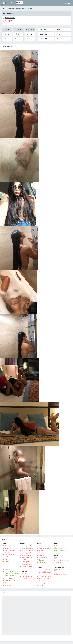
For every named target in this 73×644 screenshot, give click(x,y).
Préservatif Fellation (45, 570)
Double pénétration (11, 557)
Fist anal (59, 548)
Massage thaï (26, 553)
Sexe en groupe (10, 555)
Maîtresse (42, 546)
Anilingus (42, 585)
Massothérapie (27, 555)
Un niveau (8, 548)
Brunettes (60, 39)
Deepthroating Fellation (46, 576)
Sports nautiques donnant (62, 571)
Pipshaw (7, 583)
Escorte (7, 569)
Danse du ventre (27, 576)
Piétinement (43, 562)
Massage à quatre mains (28, 558)
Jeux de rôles (43, 558)
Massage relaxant (28, 564)
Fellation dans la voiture (44, 579)
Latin (59, 34)
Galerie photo (8, 46)
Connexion (67, 3)
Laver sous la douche (12, 580)
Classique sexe (10, 546)
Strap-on (42, 555)
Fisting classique (62, 546)
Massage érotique (28, 548)
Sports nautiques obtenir (62, 575)
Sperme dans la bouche (64, 558)
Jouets (7, 559)
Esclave (42, 553)
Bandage (42, 560)
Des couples (9, 578)
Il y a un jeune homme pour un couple (12, 575)
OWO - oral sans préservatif (10, 551)
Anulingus (8, 585)
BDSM (41, 551)
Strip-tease (25, 574)
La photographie (10, 572)
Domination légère (45, 548)
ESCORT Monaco (7, 9)
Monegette (15, 9)
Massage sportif (27, 562)
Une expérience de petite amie (45, 573)
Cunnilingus (43, 583)
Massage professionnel (29, 546)
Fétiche (7, 562)
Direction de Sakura (28, 567)
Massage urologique (28, 551)
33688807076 (10, 18)
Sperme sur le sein (62, 560)
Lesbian (24, 579)
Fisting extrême (61, 551)
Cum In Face (60, 563)
